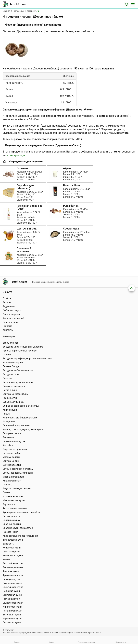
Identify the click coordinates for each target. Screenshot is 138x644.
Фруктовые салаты (13, 575)
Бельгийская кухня (13, 587)
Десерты (7, 378)
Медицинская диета (13, 477)
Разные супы (10, 398)
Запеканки (8, 437)
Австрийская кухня (13, 563)
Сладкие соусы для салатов (18, 528)
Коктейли (8, 445)
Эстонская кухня (12, 615)
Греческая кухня (11, 599)
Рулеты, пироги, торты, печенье (20, 351)
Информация (10, 410)
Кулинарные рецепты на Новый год (22, 512)
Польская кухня (11, 591)
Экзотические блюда (14, 386)
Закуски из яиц (11, 461)
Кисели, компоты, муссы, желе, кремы (23, 429)
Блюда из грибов (12, 453)
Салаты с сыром (12, 520)
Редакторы (9, 306)
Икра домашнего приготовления (20, 536)
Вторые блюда (11, 343)
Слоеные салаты (12, 524)
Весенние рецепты (13, 567)
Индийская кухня (12, 481)
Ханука (6, 559)
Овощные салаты (12, 433)
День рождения (11, 552)
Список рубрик (11, 322)
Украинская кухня (12, 607)
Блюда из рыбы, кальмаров (18, 370)
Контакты (8, 330)
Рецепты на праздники (15, 449)
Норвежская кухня (13, 556)
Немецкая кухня (11, 579)
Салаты (7, 355)
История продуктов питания (18, 382)
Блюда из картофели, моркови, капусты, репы (27, 359)
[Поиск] (127, 4)
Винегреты (8, 544)
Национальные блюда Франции (20, 418)
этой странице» (16, 155)
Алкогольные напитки (15, 508)
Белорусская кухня (13, 603)
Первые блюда (11, 366)
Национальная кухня (14, 441)
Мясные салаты (11, 457)
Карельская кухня (12, 619)
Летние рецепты (12, 516)
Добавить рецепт (12, 310)
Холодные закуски (13, 362)
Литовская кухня (12, 622)
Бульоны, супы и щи (13, 402)
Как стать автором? (13, 318)
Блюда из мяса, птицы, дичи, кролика (23, 347)
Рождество (9, 422)
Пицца (6, 414)
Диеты (6, 492)
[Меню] (133, 4)
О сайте (7, 298)
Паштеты (8, 485)
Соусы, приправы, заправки (18, 473)
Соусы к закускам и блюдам (18, 469)
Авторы (7, 302)
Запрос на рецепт (12, 314)
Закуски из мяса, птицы (15, 394)
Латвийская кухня (12, 611)
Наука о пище (10, 390)
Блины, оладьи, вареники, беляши (21, 406)
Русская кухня (10, 532)
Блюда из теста (11, 374)
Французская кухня (13, 540)
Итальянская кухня (13, 496)
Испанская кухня (12, 548)
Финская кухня (11, 571)
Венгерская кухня (12, 595)
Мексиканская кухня (14, 500)
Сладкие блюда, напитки (16, 426)
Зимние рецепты (12, 465)
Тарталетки (9, 504)
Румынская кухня (12, 583)
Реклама (7, 326)
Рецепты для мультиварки (17, 489)
